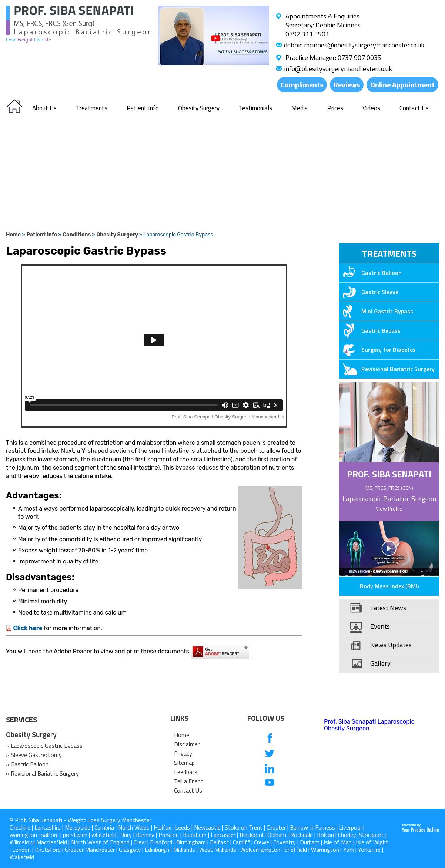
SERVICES (21, 720)
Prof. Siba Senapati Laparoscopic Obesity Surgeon (369, 725)
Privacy (183, 753)
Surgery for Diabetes (377, 350)
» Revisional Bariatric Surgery (42, 773)
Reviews (347, 85)
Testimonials (255, 108)
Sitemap (184, 763)
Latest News (388, 608)
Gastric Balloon (370, 273)
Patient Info (143, 108)
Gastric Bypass (370, 330)
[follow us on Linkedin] (270, 768)
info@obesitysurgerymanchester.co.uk (338, 69)
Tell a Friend (189, 781)
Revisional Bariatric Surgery (387, 369)
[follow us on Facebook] (270, 739)
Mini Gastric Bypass (376, 311)
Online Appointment (402, 85)
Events (380, 626)
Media (300, 108)
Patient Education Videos (380, 572)
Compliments (302, 85)
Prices (335, 108)
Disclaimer (187, 744)
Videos (371, 108)
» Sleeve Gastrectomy (34, 755)
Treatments (92, 108)
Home (13, 235)
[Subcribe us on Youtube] (270, 783)
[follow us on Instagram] (270, 798)
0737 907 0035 (359, 58)
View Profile (389, 509)
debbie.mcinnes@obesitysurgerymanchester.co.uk (354, 45)
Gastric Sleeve (369, 292)
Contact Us (414, 108)
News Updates (391, 645)
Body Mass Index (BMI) (389, 586)
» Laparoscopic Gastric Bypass (44, 746)
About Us (44, 108)
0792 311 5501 (307, 34)
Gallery (380, 663)
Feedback (186, 772)
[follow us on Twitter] (270, 753)
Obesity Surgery (199, 108)
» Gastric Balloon (27, 764)
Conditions (77, 235)
